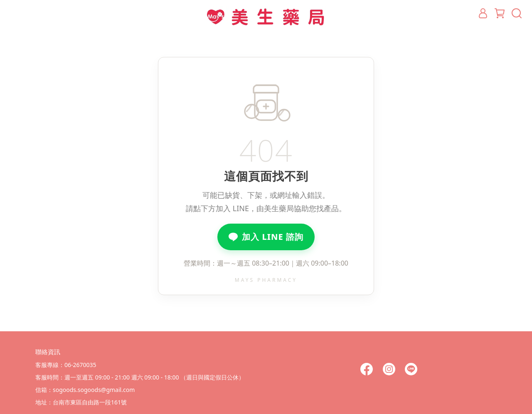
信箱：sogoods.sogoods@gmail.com (85, 390)
